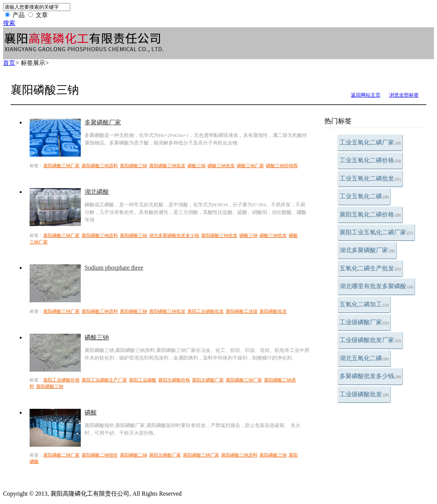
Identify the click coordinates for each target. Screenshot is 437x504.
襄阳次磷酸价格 (174, 380)
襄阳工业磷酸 (143, 380)
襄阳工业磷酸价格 (61, 380)
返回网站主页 (366, 95)
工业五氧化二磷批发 (370, 178)
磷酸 (91, 412)
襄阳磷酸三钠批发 (167, 166)
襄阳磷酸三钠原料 (100, 166)
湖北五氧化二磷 (364, 358)
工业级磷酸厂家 (364, 322)
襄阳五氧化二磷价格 (370, 214)
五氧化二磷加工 (364, 304)
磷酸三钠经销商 (282, 166)
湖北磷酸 (97, 192)
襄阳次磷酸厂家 (208, 380)
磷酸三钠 (196, 166)
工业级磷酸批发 (364, 394)
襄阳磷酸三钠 (134, 166)
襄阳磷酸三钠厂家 (61, 166)
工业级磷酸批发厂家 (370, 340)
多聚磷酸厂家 (103, 122)
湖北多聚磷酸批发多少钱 (174, 236)
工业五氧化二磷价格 (370, 160)
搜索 (9, 23)
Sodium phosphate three (114, 268)
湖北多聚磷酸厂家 (367, 250)
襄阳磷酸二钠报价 (100, 455)
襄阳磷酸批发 (273, 311)
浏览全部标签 (404, 95)
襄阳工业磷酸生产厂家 (104, 380)
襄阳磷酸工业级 (242, 311)
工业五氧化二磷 (364, 196)
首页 (9, 63)
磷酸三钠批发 (221, 166)
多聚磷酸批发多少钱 (370, 376)
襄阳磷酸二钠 (134, 455)
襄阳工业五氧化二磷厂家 (376, 232)
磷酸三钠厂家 (250, 166)
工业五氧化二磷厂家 (370, 142)
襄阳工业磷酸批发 (206, 311)
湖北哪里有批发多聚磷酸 (376, 286)
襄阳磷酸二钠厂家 (61, 455)
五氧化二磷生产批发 (370, 268)
